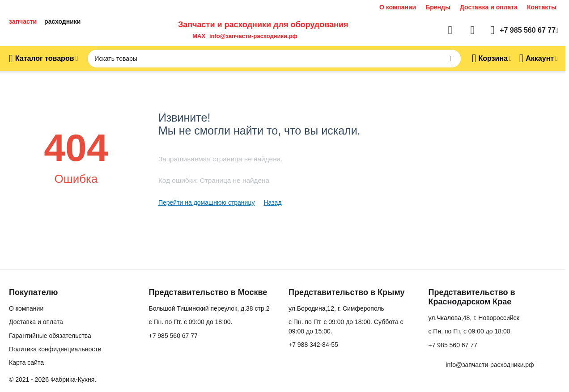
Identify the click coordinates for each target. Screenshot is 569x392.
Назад (272, 202)
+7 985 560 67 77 (173, 336)
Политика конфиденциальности (55, 349)
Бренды (438, 7)
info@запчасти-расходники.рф (253, 36)
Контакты (542, 7)
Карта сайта (26, 362)
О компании (398, 7)
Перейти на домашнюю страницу (207, 202)
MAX (197, 36)
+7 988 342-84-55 (313, 345)
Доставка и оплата (489, 7)
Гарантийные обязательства (50, 336)
